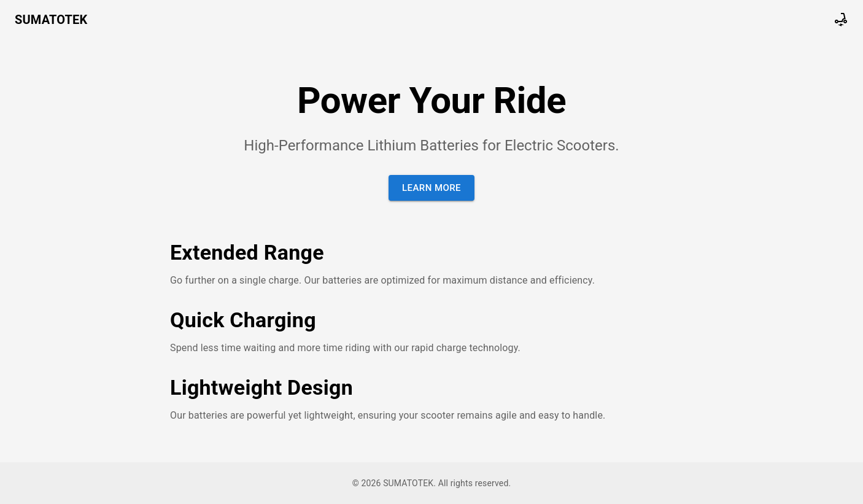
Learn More (431, 188)
